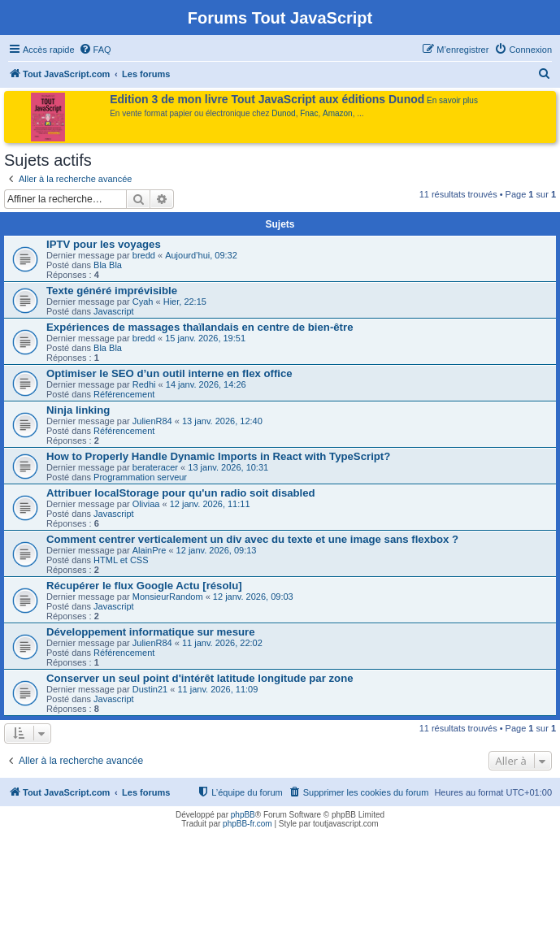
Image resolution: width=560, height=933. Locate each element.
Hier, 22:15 (185, 302)
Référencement (124, 394)
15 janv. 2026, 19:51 (205, 338)
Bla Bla (108, 265)
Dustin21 (150, 689)
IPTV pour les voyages (104, 244)
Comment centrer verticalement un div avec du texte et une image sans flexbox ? (252, 539)
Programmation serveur (140, 477)
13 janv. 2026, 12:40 (222, 421)
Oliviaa (146, 504)
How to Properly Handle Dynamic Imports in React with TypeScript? (218, 456)
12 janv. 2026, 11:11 (210, 504)
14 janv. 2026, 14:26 (206, 384)
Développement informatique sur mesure (151, 632)
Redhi (144, 384)
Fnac (309, 113)
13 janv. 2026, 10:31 (228, 467)
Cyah (143, 302)
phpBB (243, 815)
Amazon (338, 113)
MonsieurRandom (168, 597)
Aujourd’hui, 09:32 (201, 255)
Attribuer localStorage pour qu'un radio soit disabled (181, 493)
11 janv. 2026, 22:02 (222, 643)
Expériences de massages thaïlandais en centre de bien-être (200, 327)
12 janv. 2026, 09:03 (253, 597)
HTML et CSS (121, 560)
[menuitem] (95, 50)
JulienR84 (152, 421)
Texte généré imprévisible (112, 291)
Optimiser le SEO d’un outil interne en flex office (169, 373)
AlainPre (150, 550)
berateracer (155, 467)
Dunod (283, 113)
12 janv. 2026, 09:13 (217, 550)
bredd (144, 255)
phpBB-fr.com (247, 824)
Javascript (114, 311)
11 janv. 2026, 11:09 (217, 689)
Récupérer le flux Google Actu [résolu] (144, 586)
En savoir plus (452, 100)
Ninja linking (78, 410)
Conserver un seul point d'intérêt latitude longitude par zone (200, 678)
